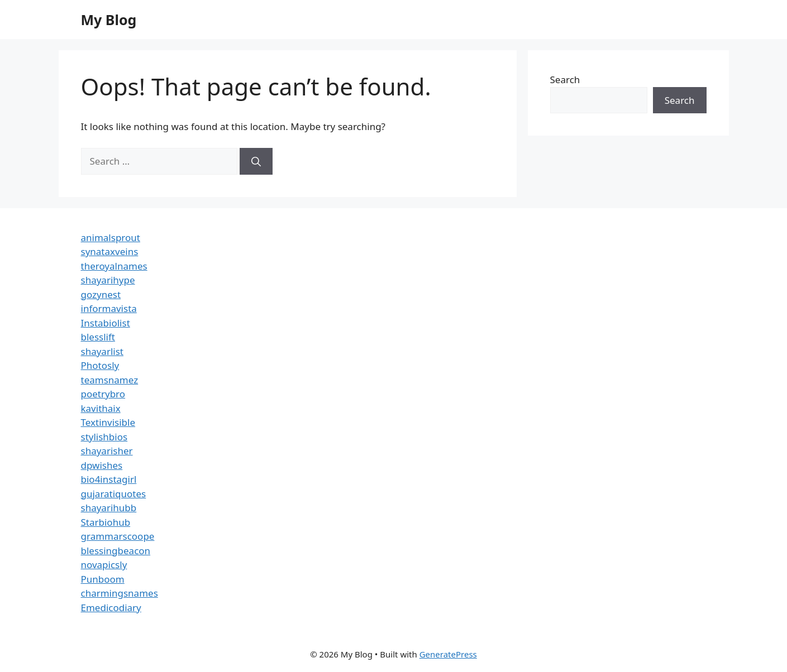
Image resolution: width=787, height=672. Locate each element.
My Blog (109, 20)
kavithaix (101, 408)
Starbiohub (106, 522)
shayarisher (107, 451)
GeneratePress (448, 654)
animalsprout (111, 237)
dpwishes (102, 465)
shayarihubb (109, 508)
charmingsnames (120, 593)
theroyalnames (114, 266)
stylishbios (104, 437)
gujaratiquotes (114, 494)
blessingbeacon (116, 551)
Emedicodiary (111, 608)
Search (565, 80)
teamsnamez (110, 380)
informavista (109, 308)
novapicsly (104, 565)
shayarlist (102, 351)
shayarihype (108, 280)
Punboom (103, 579)
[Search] (256, 161)
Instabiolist (106, 323)
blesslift (98, 337)
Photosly (100, 365)
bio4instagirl (109, 479)
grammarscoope (118, 536)
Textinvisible (108, 422)
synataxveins (110, 251)
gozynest (101, 294)
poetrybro (103, 394)
